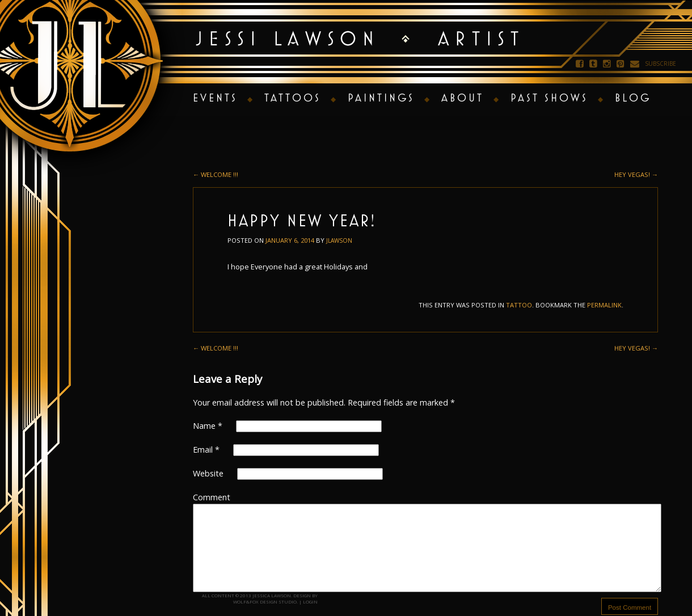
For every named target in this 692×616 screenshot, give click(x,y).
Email (206, 450)
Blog (633, 98)
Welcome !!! (216, 174)
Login (310, 602)
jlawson (339, 241)
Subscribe (661, 64)
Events (215, 98)
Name (208, 426)
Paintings (381, 98)
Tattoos (293, 98)
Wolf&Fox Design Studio (265, 602)
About (463, 98)
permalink (604, 305)
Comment (212, 497)
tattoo (519, 305)
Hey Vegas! (636, 174)
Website (208, 473)
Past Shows (549, 98)
